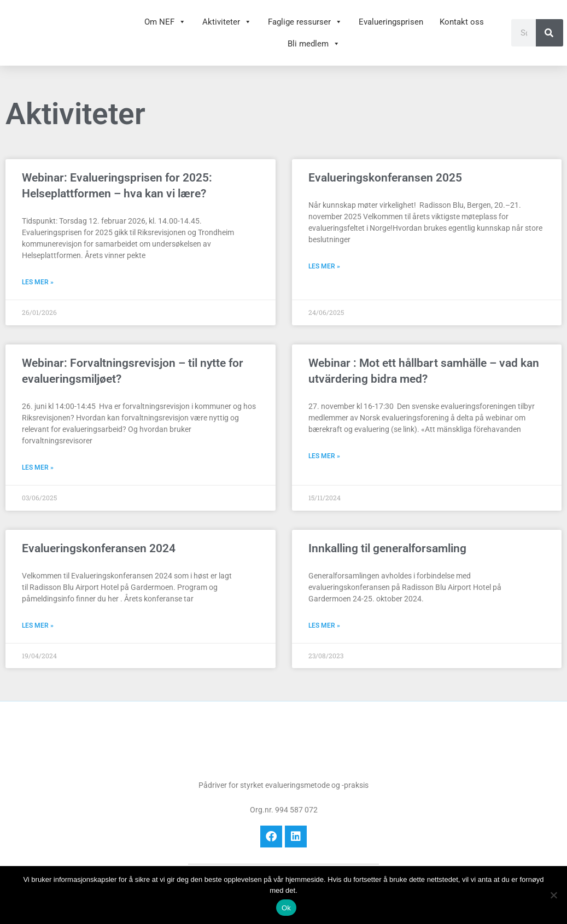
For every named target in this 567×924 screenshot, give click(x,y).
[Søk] (550, 33)
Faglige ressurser (305, 22)
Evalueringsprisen (391, 22)
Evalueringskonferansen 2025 (385, 178)
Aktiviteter (227, 22)
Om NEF (165, 22)
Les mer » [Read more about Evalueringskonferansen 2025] (324, 266)
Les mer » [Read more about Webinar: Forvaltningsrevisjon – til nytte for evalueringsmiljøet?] (38, 467)
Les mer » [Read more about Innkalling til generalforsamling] (324, 625)
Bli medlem (314, 44)
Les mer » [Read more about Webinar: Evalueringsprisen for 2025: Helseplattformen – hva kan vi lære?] (38, 282)
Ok (286, 908)
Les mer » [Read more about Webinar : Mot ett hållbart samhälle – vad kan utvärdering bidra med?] (324, 456)
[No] (553, 895)
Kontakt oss (462, 22)
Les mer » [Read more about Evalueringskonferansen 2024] (38, 625)
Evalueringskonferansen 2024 (99, 548)
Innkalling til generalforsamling (387, 548)
